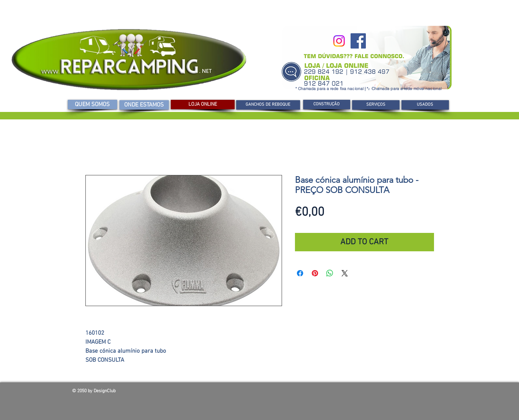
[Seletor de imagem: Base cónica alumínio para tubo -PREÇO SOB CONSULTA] (179, 315)
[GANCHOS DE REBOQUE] (268, 105)
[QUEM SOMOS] (92, 105)
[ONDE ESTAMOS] (144, 105)
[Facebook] (358, 41)
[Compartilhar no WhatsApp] (330, 273)
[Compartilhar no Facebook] (300, 273)
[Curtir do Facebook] (391, 393)
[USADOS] (425, 105)
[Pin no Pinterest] (315, 273)
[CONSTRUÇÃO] (327, 105)
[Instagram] (339, 41)
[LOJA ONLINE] (203, 105)
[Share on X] (345, 273)
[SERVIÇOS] (376, 105)
